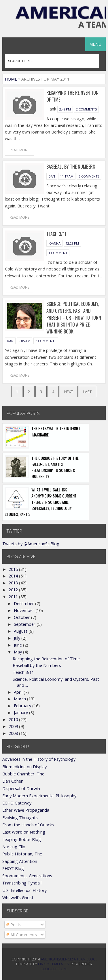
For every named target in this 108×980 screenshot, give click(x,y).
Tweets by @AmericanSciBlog (31, 544)
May (18, 652)
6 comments (89, 176)
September (25, 624)
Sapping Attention (20, 861)
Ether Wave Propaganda (26, 810)
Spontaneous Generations (27, 876)
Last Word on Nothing (24, 832)
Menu (95, 44)
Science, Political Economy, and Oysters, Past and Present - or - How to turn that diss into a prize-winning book (74, 318)
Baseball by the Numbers (71, 167)
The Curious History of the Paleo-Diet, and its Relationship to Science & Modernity (55, 467)
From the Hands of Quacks (28, 825)
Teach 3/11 (56, 234)
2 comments (86, 109)
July (18, 638)
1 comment (58, 253)
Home (11, 79)
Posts (14, 925)
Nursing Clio (14, 847)
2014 (14, 576)
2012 (14, 590)
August (21, 631)
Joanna (54, 243)
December (24, 604)
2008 (14, 733)
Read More (19, 150)
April (19, 692)
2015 (14, 569)
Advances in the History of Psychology (39, 759)
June (18, 645)
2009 (14, 726)
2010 (14, 719)
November (25, 610)
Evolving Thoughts (20, 818)
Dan (52, 176)
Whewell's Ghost (18, 898)
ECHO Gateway (17, 803)
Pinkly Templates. (54, 964)
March (20, 699)
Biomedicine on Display (24, 767)
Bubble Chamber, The (23, 774)
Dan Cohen (13, 781)
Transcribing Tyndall (22, 883)
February (23, 706)
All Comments (21, 935)
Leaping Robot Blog (22, 839)
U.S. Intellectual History (24, 890)
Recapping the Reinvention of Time (46, 659)
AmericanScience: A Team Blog (68, 959)
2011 (14, 597)
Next (69, 392)
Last (87, 392)
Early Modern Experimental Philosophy (39, 796)
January (21, 713)
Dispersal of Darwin (21, 789)
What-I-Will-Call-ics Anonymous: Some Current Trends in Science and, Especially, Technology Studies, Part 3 (41, 502)
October (22, 617)
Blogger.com (54, 969)
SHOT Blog (13, 869)
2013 (14, 583)
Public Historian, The (22, 854)
